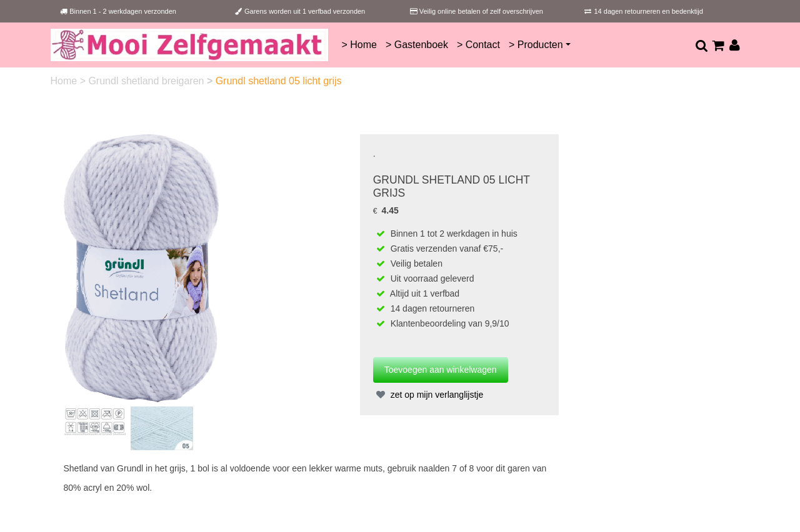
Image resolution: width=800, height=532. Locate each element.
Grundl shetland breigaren (147, 81)
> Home (359, 45)
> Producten (536, 45)
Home (65, 81)
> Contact (478, 45)
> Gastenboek (417, 45)
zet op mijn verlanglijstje (428, 395)
